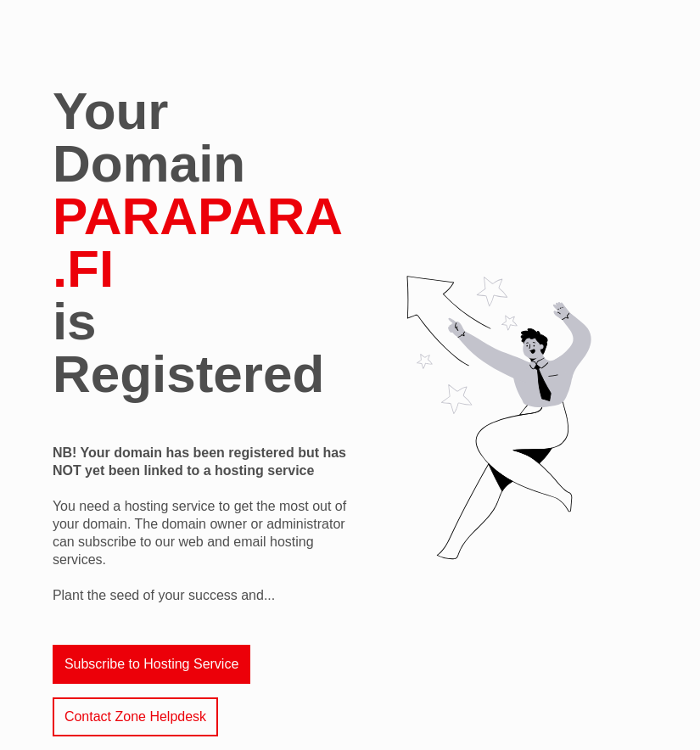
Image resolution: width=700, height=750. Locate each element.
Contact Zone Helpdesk (135, 716)
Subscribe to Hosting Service (151, 664)
